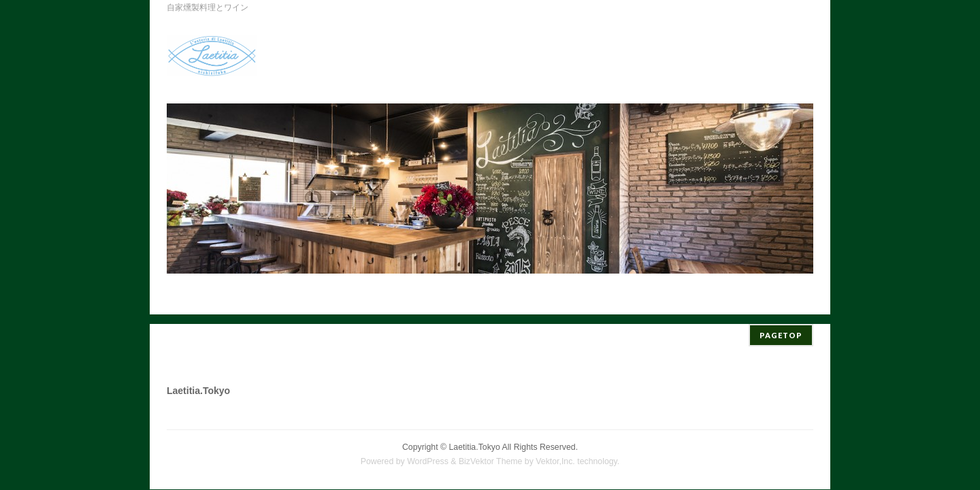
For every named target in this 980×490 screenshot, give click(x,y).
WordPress (428, 452)
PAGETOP (781, 326)
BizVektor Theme (491, 452)
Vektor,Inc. (555, 452)
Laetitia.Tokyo (475, 438)
